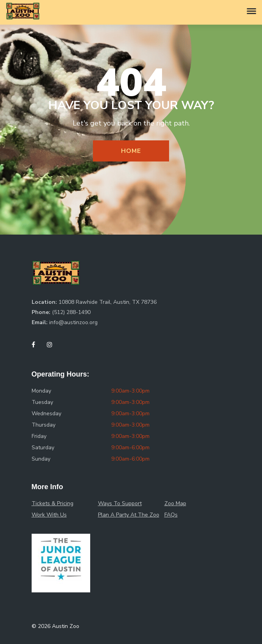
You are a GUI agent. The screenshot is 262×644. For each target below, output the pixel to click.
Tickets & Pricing (53, 503)
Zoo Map (175, 503)
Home (131, 151)
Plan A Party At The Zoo (129, 515)
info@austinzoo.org (73, 322)
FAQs (171, 515)
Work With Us (49, 515)
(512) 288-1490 (71, 312)
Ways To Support (120, 503)
